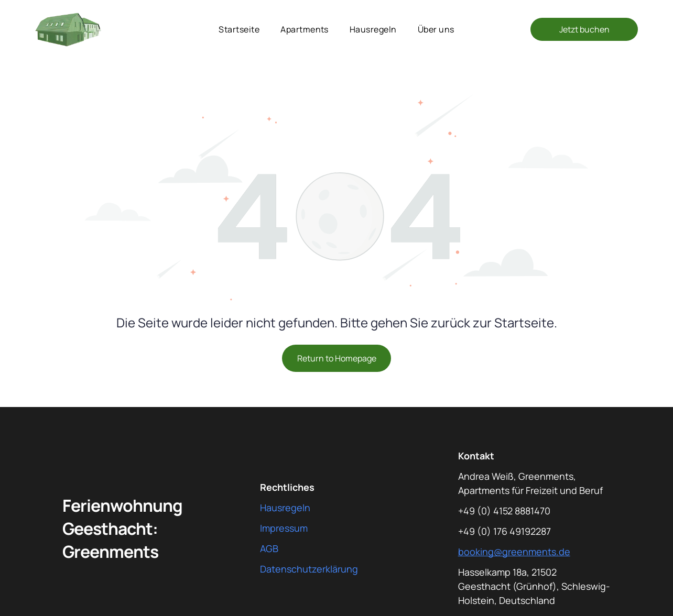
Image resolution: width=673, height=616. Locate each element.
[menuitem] (239, 29)
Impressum (284, 528)
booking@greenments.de (514, 552)
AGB (269, 548)
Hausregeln (285, 508)
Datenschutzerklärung (309, 569)
